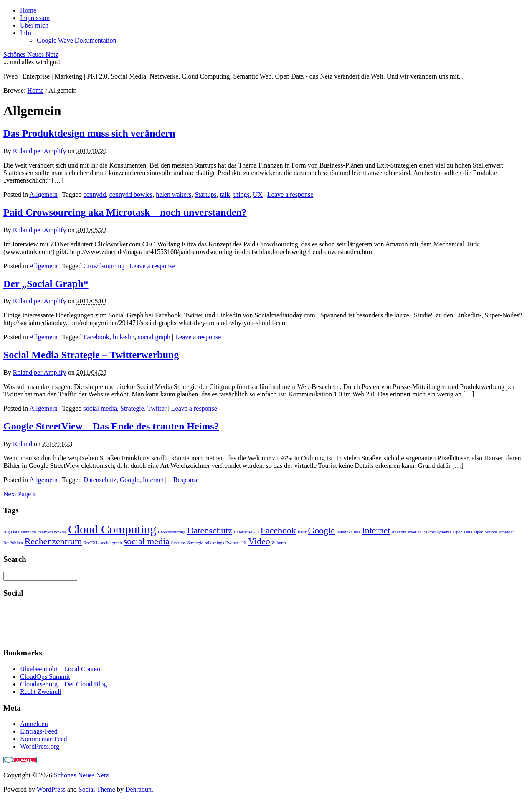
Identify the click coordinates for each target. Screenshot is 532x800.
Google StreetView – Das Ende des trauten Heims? (111, 426)
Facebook (96, 337)
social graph (154, 337)
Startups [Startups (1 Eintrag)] (179, 543)
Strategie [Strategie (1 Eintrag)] (195, 543)
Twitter (157, 408)
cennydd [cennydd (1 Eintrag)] (28, 532)
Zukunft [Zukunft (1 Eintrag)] (279, 543)
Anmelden (34, 724)
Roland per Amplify (40, 151)
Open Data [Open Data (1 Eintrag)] (463, 532)
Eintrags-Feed (39, 731)
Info (26, 33)
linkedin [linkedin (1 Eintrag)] (399, 532)
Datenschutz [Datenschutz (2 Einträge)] (210, 531)
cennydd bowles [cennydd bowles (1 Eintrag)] (52, 532)
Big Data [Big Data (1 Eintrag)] (11, 532)
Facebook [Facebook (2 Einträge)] (278, 531)
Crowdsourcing (104, 266)
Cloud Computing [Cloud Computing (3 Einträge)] (112, 529)
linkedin (124, 337)
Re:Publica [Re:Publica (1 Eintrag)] (13, 543)
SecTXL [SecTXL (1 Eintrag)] (91, 543)
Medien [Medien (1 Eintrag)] (415, 532)
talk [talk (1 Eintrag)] (208, 543)
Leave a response (290, 194)
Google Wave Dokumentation (76, 40)
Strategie (132, 408)
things (242, 194)
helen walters (174, 194)
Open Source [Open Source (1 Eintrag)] (485, 532)
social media (100, 408)
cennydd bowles (131, 194)
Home (28, 10)
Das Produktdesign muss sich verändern (89, 133)
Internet (153, 480)
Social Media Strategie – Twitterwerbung (91, 355)
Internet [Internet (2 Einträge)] (376, 531)
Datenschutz (100, 480)
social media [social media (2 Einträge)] (147, 541)
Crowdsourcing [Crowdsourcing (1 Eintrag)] (172, 532)
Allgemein (43, 194)
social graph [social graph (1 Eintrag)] (111, 543)
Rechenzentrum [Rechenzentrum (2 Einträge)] (53, 541)
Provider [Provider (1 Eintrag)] (506, 532)
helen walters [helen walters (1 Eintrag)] (348, 532)
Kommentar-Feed (44, 739)
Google (130, 480)
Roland (23, 444)
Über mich (34, 25)
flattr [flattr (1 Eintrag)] (302, 532)
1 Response (184, 480)
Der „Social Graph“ (46, 284)
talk (225, 194)
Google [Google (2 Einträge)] (322, 531)
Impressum (35, 18)
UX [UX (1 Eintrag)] (243, 543)
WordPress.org (40, 746)
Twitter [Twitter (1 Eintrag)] (232, 543)
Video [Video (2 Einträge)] (259, 541)
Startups (205, 194)
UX (258, 194)
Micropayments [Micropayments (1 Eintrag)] (437, 532)
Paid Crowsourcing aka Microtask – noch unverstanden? (125, 212)
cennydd (95, 194)
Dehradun (138, 789)
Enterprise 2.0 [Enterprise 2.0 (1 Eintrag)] (246, 532)
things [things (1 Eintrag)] (219, 543)
